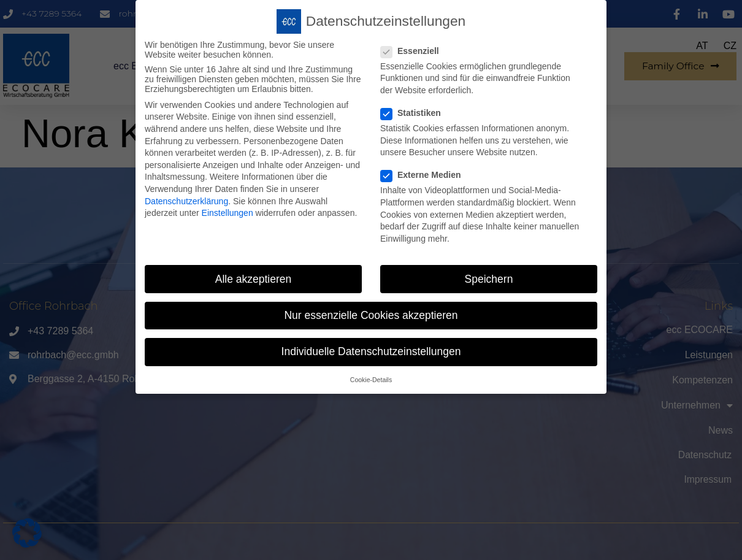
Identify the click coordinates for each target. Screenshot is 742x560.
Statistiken (415, 112)
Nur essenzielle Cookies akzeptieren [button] (371, 313)
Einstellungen (228, 212)
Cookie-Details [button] (371, 378)
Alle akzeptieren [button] (254, 277)
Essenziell (414, 49)
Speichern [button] (489, 277)
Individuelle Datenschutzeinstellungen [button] (371, 350)
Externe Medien (424, 174)
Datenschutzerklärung (186, 199)
